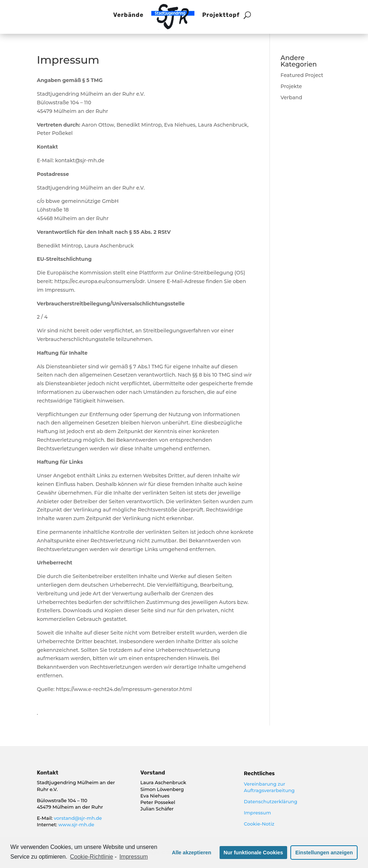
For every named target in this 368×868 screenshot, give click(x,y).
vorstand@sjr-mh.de (78, 818)
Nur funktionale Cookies (253, 853)
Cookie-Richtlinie (92, 857)
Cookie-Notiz (259, 824)
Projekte (291, 86)
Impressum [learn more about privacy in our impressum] (134, 857)
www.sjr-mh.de (76, 824)
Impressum (257, 813)
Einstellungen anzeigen (324, 853)
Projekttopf (221, 15)
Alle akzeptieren (192, 853)
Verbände (128, 15)
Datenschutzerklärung (271, 801)
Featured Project (302, 75)
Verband (291, 97)
